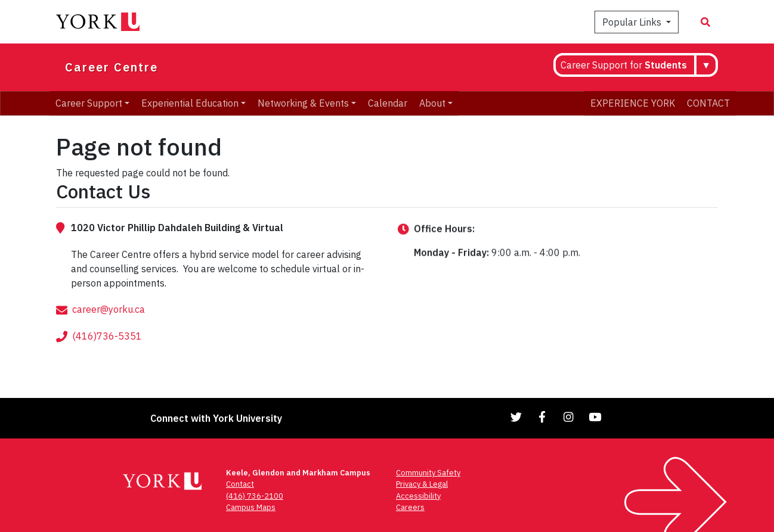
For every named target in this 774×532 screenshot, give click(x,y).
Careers (410, 507)
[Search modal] (705, 22)
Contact (240, 484)
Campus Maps (251, 507)
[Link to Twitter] (516, 417)
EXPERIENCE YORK (633, 103)
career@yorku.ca (109, 331)
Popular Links (633, 22)
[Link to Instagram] (569, 417)
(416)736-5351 (107, 357)
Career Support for (624, 65)
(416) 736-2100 (255, 496)
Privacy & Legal (422, 484)
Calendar (388, 103)
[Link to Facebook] (543, 417)
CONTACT (708, 103)
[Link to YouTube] (595, 417)
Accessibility (418, 496)
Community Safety (428, 473)
